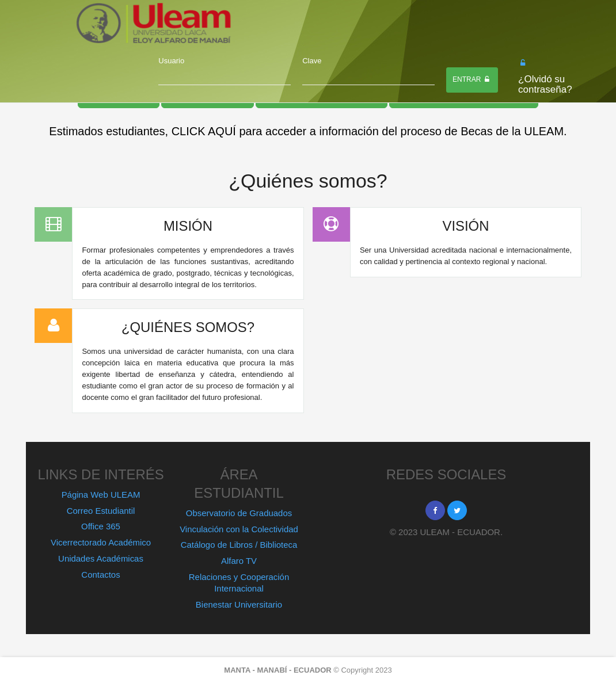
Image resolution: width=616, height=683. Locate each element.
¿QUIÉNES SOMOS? (188, 327)
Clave (312, 61)
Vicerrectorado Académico (101, 542)
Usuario (171, 61)
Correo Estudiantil (101, 511)
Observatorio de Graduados (239, 513)
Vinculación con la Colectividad (239, 529)
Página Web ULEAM (101, 495)
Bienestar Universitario (239, 604)
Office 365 (101, 526)
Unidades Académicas (101, 558)
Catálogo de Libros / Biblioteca (239, 545)
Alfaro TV (239, 561)
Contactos (100, 575)
